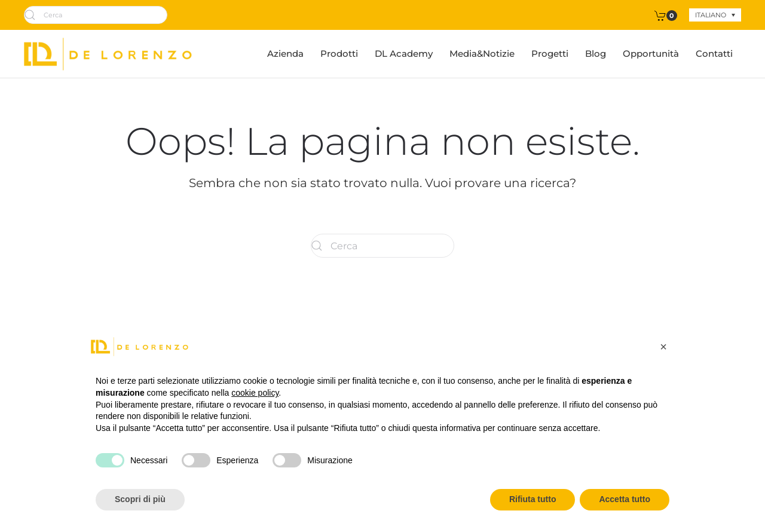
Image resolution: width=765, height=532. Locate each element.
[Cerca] (96, 15)
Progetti (550, 53)
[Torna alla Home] (108, 54)
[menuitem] (715, 15)
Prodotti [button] (339, 53)
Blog (596, 53)
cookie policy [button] (255, 393)
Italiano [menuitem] (711, 15)
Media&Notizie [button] (482, 53)
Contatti (714, 53)
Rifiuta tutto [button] (533, 499)
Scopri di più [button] (140, 499)
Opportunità (651, 53)
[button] (663, 347)
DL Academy (404, 53)
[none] (715, 15)
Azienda (285, 53)
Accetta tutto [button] (625, 499)
